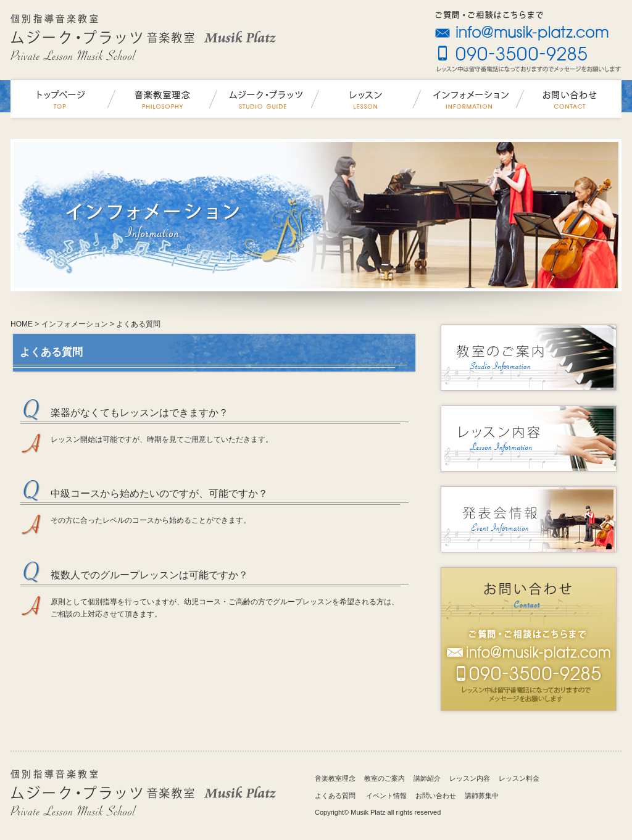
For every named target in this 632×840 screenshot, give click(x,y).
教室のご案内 (385, 778)
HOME (22, 324)
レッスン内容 (470, 778)
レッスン (367, 99)
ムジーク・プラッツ (265, 99)
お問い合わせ (571, 99)
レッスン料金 (519, 778)
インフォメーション (469, 99)
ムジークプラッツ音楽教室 (61, 99)
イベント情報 (386, 796)
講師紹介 (427, 778)
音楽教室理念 (163, 99)
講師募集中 (482, 796)
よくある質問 (335, 796)
